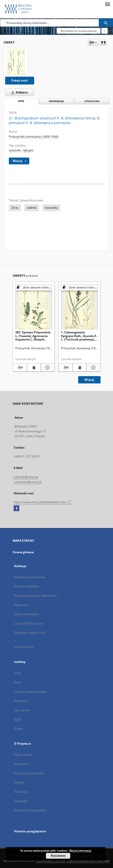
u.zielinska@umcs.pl (28, 482)
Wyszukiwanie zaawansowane (79, 31)
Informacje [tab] (56, 101)
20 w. (15, 208)
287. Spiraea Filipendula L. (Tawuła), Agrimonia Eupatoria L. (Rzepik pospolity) (33, 336)
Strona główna (23, 552)
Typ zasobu (22, 710)
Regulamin (21, 764)
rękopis (28, 150)
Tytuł (18, 673)
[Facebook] (16, 508)
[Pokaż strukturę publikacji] (34, 288)
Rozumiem (58, 856)
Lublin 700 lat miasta (29, 623)
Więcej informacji (80, 851)
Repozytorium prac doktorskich (36, 596)
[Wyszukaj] (106, 23)
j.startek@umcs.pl (26, 477)
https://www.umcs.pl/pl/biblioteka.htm (42, 502)
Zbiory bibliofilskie (27, 614)
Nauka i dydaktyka (27, 586)
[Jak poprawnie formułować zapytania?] (104, 31)
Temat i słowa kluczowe (31, 692)
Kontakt (19, 782)
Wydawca (21, 701)
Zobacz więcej (24, 647)
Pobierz (18, 92)
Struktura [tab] (92, 101)
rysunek (15, 150)
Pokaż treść (20, 80)
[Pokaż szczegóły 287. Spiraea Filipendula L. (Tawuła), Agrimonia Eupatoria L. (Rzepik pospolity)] (47, 368)
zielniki (32, 208)
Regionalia (21, 605)
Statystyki (21, 801)
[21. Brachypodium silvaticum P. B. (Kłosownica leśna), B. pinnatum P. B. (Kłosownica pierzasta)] (16, 62)
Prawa (19, 729)
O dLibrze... (22, 792)
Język (18, 719)
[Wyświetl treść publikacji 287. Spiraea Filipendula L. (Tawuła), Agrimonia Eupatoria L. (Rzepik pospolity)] (34, 368)
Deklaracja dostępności (30, 810)
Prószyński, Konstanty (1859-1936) (34, 137)
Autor (18, 682)
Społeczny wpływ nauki (30, 633)
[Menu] (107, 4)
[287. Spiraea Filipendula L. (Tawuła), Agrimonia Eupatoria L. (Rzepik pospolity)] (34, 307)
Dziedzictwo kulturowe (30, 577)
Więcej (89, 380)
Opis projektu (23, 755)
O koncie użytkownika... (30, 773)
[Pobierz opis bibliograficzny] (20, 368)
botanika (51, 208)
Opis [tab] (21, 101)
